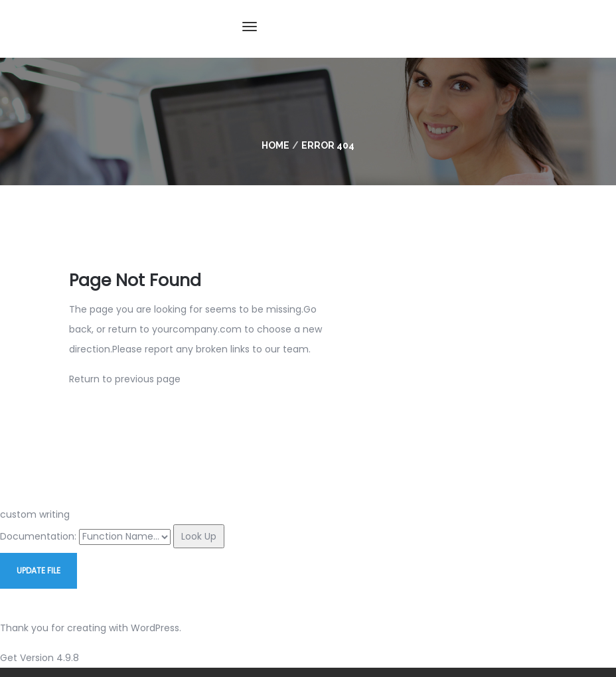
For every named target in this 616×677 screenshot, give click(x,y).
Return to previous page (125, 379)
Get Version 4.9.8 (39, 658)
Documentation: (38, 536)
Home (275, 145)
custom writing (35, 514)
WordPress (155, 628)
